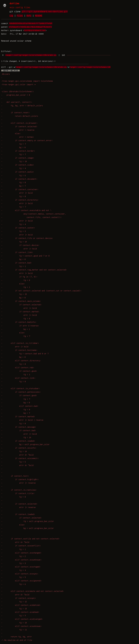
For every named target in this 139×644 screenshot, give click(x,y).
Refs (29, 16)
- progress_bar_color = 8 (16, 95)
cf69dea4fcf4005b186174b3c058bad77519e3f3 (30, 27)
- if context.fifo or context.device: (27, 238)
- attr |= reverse (18, 483)
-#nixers (6, 74)
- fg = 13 (14, 609)
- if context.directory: (20, 200)
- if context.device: (20, 245)
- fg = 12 (14, 602)
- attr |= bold (17, 193)
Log (11, 16)
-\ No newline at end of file (17, 640)
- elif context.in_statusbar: (21, 388)
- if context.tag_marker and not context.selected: (34, 270)
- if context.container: (20, 189)
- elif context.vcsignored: (21, 581)
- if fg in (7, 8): (19, 277)
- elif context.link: (18, 378)
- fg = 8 (13, 182)
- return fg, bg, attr (17, 637)
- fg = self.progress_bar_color (28, 521)
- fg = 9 (13, 615)
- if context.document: (19, 179)
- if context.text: (15, 476)
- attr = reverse (18, 130)
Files (20, 16)
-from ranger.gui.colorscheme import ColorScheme (27, 81)
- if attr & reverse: (20, 326)
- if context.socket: (18, 228)
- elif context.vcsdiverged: (22, 619)
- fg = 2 (13, 556)
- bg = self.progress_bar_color (25, 444)
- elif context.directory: (21, 361)
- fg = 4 (13, 168)
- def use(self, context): (17, 102)
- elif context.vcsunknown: (21, 560)
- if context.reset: (16, 112)
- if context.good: (19, 371)
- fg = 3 (13, 231)
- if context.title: (18, 493)
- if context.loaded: (18, 441)
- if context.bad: (17, 263)
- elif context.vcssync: (20, 574)
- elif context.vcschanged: (21, 553)
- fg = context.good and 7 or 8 (25, 256)
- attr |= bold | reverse (22, 420)
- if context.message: (19, 427)
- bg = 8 (13, 147)
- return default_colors (20, 116)
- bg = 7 (13, 186)
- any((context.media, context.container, (34, 214)
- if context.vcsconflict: (21, 546)
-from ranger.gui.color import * (18, 84)
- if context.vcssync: (19, 598)
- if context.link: (17, 252)
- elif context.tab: (18, 367)
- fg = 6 (13, 175)
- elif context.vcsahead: (20, 612)
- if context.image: (18, 158)
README (39, 16)
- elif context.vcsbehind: (21, 605)
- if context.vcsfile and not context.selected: (30, 539)
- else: (11, 133)
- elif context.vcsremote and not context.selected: (33, 591)
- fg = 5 (13, 462)
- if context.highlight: (20, 479)
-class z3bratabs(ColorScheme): (18, 91)
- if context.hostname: (19, 350)
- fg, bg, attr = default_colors (22, 106)
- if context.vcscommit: (20, 458)
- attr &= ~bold (17, 455)
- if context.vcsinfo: (19, 448)
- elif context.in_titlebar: (20, 343)
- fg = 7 (13, 144)
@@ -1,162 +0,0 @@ (10, 70)
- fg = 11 (14, 630)
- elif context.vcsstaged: (21, 567)
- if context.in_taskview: (19, 490)
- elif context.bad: (20, 406)
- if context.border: (18, 151)
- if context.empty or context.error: (27, 140)
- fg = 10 (14, 161)
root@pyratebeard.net (35, 30)
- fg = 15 (14, 294)
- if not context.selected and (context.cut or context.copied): (41, 291)
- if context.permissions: (21, 392)
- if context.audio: (18, 172)
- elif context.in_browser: (19, 123)
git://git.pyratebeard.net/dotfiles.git (45, 11)
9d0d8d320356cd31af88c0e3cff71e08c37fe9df (31, 23)
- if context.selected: (19, 126)
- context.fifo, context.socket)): (31, 217)
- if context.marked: (20, 312)
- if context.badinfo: (19, 322)
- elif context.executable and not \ (26, 210)
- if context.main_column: (21, 301)
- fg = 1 (13, 266)
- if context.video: (18, 165)
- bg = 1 (16, 329)
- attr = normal (17, 137)
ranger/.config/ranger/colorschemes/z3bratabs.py (31, 55)
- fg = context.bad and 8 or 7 (25, 354)
